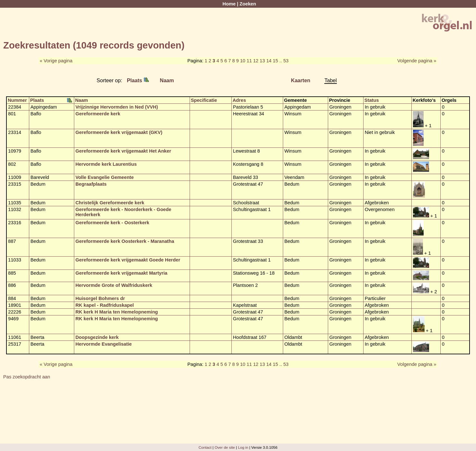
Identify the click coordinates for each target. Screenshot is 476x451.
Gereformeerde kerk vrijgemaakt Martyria (121, 273)
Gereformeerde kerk (98, 114)
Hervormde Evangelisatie (104, 344)
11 (249, 61)
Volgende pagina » (417, 61)
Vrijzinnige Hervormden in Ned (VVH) (117, 107)
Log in (243, 447)
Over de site (225, 447)
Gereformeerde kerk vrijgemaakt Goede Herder (128, 260)
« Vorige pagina (56, 61)
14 (269, 61)
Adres (239, 100)
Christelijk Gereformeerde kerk (110, 203)
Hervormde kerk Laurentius (106, 164)
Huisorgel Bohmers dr (100, 298)
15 (275, 61)
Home (229, 4)
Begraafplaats (91, 184)
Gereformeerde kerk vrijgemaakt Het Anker (123, 151)
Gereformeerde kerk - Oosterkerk (112, 223)
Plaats (138, 80)
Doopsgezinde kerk (97, 337)
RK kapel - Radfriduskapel (105, 305)
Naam (167, 80)
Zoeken (248, 4)
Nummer (17, 100)
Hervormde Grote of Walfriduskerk (114, 285)
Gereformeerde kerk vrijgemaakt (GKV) (119, 132)
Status (372, 100)
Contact (205, 447)
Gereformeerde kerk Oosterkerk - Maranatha (125, 241)
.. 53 (284, 61)
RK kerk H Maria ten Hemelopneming (117, 312)
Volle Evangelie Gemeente (105, 177)
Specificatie (204, 100)
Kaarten (301, 80)
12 (256, 61)
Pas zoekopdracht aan (27, 377)
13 (262, 61)
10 (243, 61)
